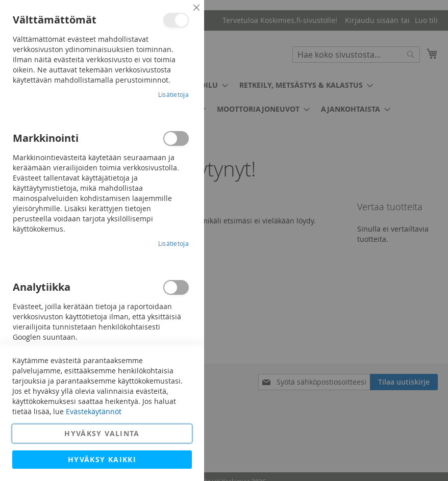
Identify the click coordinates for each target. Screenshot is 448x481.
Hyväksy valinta (102, 433)
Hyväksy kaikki (102, 459)
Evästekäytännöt (94, 411)
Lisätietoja (173, 94)
